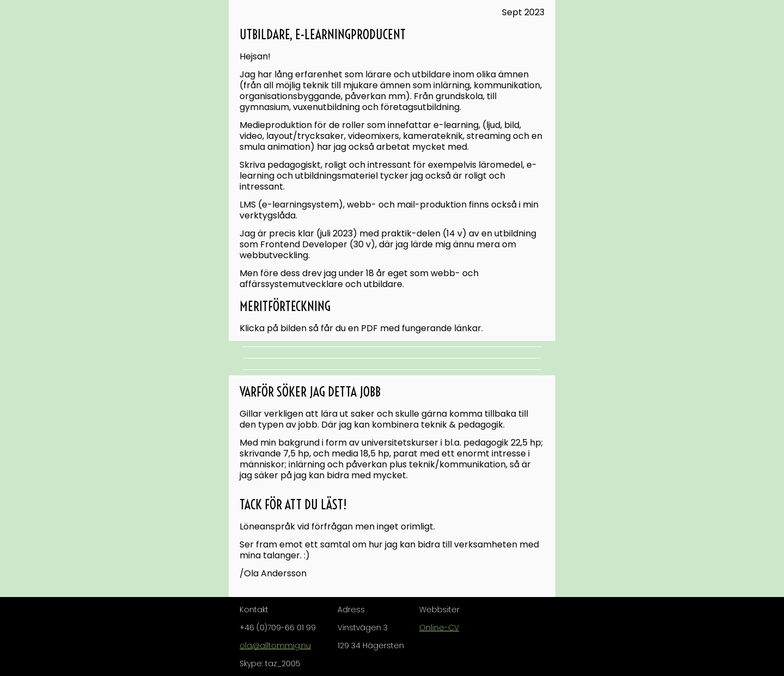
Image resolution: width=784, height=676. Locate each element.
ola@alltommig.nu (275, 645)
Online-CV (439, 628)
